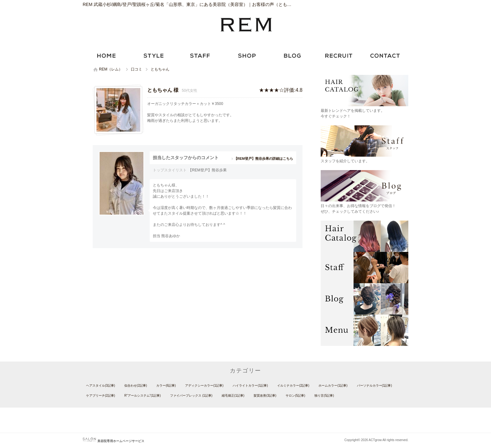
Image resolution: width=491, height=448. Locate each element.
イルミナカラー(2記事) (293, 385)
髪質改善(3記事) (265, 396)
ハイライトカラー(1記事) (250, 385)
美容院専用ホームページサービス (114, 441)
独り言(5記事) (324, 396)
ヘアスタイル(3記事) (101, 385)
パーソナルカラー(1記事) (375, 385)
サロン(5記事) (295, 396)
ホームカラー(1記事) (333, 385)
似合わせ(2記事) (136, 385)
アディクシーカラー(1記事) (204, 385)
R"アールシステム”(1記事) (142, 396)
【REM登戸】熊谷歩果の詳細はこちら (264, 159)
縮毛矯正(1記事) (233, 396)
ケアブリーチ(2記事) (101, 396)
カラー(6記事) (166, 385)
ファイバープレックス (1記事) (191, 396)
